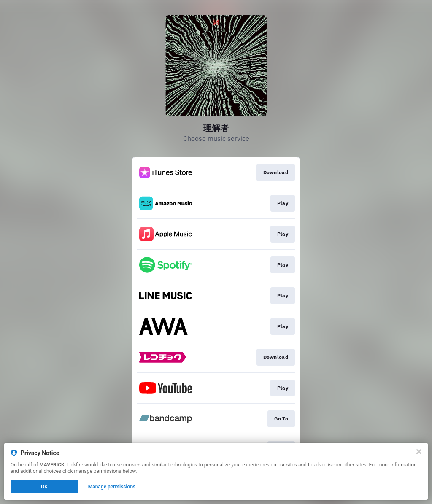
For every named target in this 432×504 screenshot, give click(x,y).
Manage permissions (112, 487)
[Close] (419, 452)
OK (44, 487)
